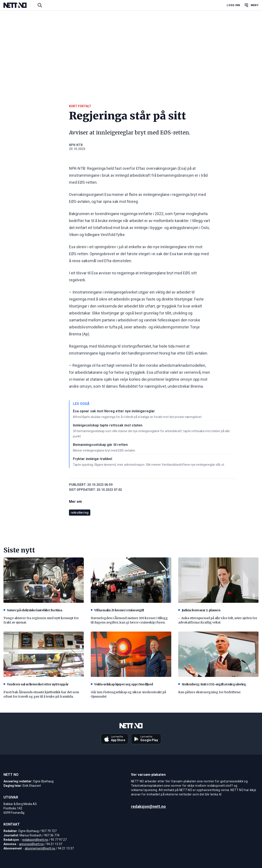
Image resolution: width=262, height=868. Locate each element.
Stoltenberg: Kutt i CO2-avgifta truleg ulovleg (212, 684)
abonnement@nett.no (40, 848)
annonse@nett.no (31, 844)
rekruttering (80, 513)
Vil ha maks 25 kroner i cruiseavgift (117, 610)
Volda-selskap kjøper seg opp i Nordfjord (122, 684)
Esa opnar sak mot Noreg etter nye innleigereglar (114, 411)
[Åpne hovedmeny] (251, 5)
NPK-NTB (76, 145)
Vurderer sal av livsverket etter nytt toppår (36, 684)
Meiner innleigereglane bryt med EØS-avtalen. (104, 450)
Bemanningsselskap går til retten (100, 445)
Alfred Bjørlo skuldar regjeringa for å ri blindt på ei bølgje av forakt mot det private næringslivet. (138, 417)
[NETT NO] (19, 5)
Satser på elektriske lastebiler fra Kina (33, 610)
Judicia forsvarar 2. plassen (199, 610)
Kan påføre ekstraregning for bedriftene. (210, 692)
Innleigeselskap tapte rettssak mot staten (108, 425)
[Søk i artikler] (40, 5)
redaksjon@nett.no (35, 840)
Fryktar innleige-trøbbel (92, 459)
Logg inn (233, 5)
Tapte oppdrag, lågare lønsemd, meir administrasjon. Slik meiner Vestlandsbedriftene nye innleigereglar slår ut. (149, 465)
